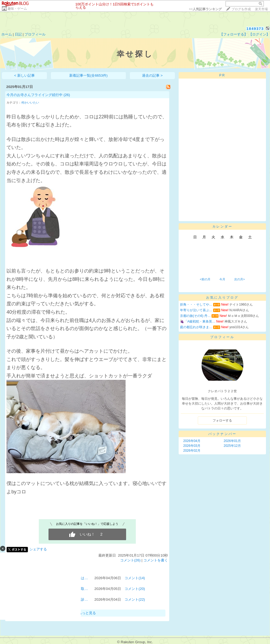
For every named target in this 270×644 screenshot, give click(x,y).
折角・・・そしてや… (196, 305)
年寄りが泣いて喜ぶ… (196, 310)
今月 (222, 279)
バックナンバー (222, 434)
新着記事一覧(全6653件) (89, 75)
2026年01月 (232, 441)
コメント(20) (135, 589)
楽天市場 (261, 9)
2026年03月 (192, 446)
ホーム (7, 34)
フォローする (222, 420)
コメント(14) (135, 578)
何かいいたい (30, 102)
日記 (18, 34)
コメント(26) (130, 560)
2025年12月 (232, 446)
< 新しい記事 (25, 75)
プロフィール (35, 34)
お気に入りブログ (222, 298)
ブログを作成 (241, 9)
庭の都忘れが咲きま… (196, 327)
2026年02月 (192, 451)
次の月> (239, 279)
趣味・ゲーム (17, 9)
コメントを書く (156, 560)
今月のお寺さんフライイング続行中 (34, 95)
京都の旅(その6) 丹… (195, 316)
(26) (67, 95)
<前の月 (205, 279)
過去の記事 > (152, 75)
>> (205, 9)
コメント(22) (135, 599)
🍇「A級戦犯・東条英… (198, 321)
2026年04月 (192, 441)
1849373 (255, 29)
